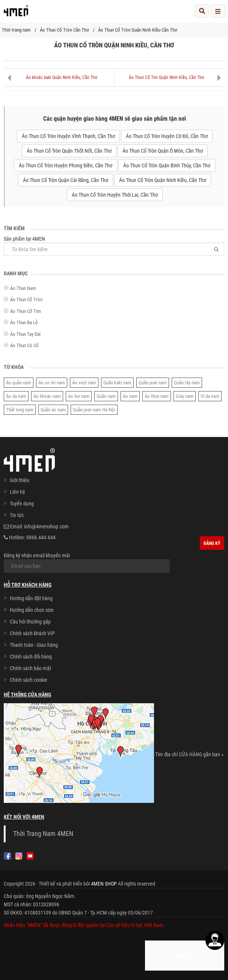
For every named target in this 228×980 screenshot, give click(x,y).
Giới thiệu (20, 480)
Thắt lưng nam (20, 410)
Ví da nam (210, 396)
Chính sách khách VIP (32, 633)
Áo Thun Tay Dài (25, 334)
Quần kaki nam (117, 383)
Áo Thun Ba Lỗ (24, 322)
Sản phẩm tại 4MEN (114, 246)
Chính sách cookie (29, 680)
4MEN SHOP (104, 884)
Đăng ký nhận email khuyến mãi (87, 563)
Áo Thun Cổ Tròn (26, 300)
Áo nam (130, 396)
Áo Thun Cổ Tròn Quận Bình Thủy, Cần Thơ (167, 165)
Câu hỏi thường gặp (30, 622)
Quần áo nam (53, 410)
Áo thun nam (157, 396)
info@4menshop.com (46, 526)
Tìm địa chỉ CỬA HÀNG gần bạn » (189, 754)
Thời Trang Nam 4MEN (43, 834)
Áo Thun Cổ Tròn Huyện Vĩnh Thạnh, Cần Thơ (68, 136)
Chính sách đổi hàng (31, 657)
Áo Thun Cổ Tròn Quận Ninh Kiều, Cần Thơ (163, 180)
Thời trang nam (16, 30)
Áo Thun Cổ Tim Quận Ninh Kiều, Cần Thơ (166, 77)
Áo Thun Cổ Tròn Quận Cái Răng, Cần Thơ (66, 180)
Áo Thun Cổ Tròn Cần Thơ (64, 30)
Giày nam (185, 396)
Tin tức (17, 515)
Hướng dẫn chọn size (32, 610)
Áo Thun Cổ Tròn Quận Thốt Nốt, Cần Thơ (69, 151)
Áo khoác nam (47, 396)
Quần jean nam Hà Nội (94, 410)
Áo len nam (79, 396)
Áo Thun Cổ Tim (26, 311)
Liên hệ (17, 492)
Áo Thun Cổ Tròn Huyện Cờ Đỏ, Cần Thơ (167, 136)
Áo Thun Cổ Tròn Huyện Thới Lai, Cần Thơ (115, 195)
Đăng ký (212, 543)
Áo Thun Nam (23, 288)
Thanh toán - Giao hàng (34, 645)
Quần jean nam (153, 383)
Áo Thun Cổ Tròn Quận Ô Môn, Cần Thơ (163, 151)
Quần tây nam (187, 383)
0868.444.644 (41, 537)
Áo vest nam (84, 383)
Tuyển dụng (22, 504)
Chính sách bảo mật (30, 668)
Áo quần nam (19, 383)
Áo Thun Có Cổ (24, 345)
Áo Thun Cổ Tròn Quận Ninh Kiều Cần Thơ (138, 30)
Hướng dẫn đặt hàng (31, 598)
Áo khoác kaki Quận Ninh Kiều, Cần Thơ (62, 77)
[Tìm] (216, 249)
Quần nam (106, 396)
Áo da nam (16, 396)
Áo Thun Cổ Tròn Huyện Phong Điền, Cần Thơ (66, 165)
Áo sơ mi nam (52, 383)
